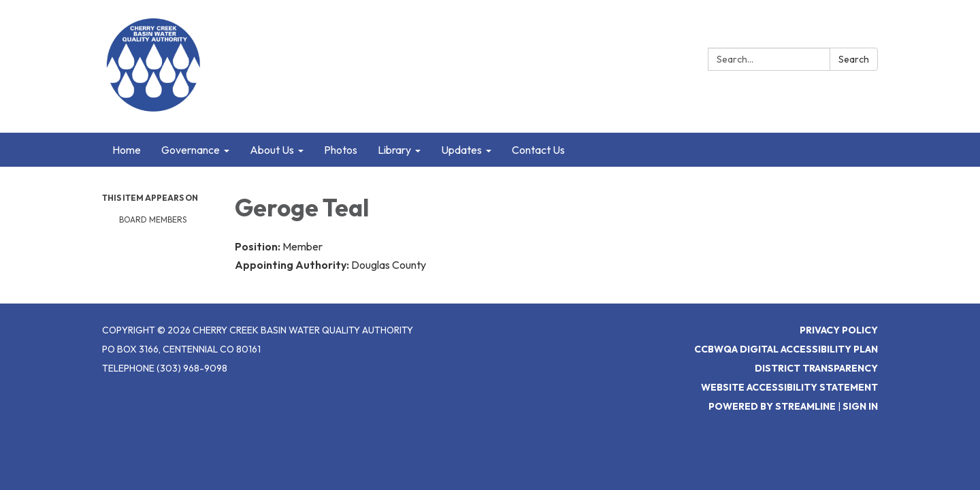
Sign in (860, 406)
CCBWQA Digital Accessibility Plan (786, 349)
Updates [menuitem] (461, 150)
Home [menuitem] (127, 150)
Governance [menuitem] (191, 150)
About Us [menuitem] (272, 150)
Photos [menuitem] (341, 150)
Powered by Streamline (772, 406)
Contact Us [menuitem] (538, 150)
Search (854, 59)
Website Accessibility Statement (789, 387)
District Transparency (816, 368)
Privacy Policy (839, 330)
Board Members (153, 219)
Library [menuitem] (394, 150)
